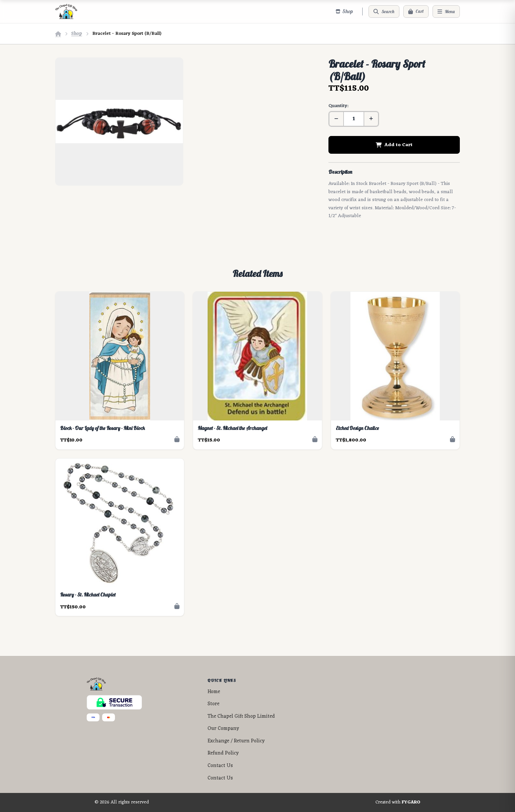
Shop (77, 34)
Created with (398, 802)
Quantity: (338, 106)
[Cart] (416, 11)
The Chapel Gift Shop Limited (241, 717)
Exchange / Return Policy (236, 741)
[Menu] (446, 11)
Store (213, 704)
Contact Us (220, 766)
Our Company (223, 729)
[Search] (384, 11)
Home (214, 692)
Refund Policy (223, 753)
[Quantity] (354, 119)
